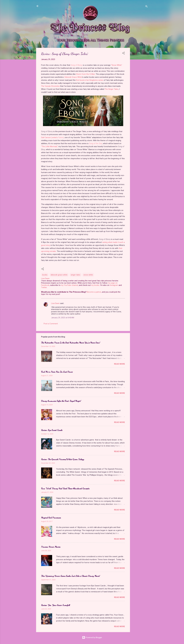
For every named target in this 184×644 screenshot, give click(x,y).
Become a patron (94, 292)
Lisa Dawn (55, 303)
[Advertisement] (140, 85)
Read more (120, 364)
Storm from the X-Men (85, 74)
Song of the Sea (96, 143)
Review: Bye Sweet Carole (52, 430)
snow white (88, 275)
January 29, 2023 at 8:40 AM (63, 318)
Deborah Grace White (73, 77)
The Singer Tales (111, 89)
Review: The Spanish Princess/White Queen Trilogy (63, 459)
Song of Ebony (77, 65)
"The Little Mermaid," (50, 146)
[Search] (147, 7)
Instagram (114, 285)
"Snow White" (117, 65)
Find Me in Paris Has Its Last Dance (57, 372)
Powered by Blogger (92, 637)
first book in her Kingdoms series (90, 80)
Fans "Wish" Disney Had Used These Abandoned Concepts (65, 488)
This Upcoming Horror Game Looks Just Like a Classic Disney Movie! (71, 576)
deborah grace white (59, 275)
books (45, 275)
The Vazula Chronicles (50, 86)
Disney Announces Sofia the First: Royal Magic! (61, 401)
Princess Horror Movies (51, 547)
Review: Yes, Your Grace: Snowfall (55, 605)
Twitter (44, 287)
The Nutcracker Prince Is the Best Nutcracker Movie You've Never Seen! (71, 343)
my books (95, 285)
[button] (123, 54)
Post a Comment (51, 324)
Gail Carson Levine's (52, 137)
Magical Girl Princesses (51, 518)
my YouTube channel (70, 285)
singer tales (75, 275)
